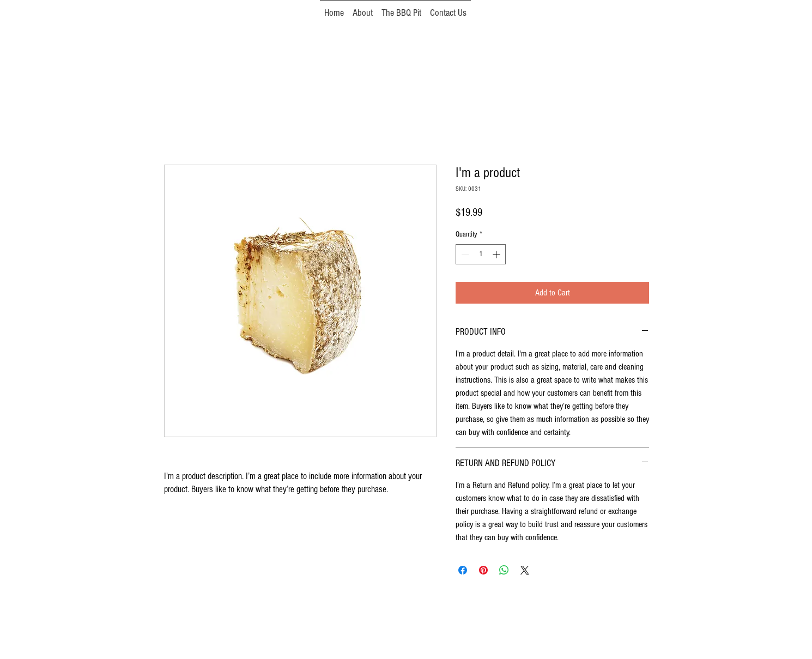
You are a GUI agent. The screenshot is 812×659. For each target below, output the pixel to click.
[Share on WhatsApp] (504, 570)
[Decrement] (464, 254)
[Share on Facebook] (463, 570)
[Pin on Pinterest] (483, 570)
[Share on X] (525, 570)
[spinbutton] (481, 254)
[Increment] (497, 254)
